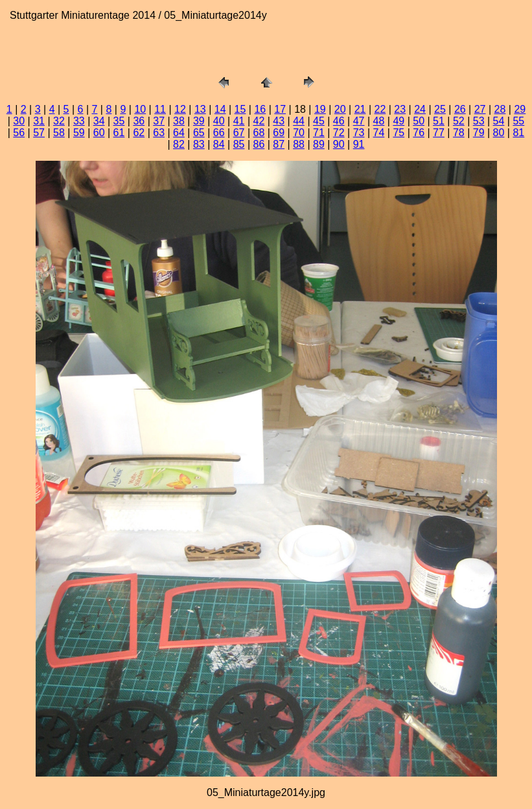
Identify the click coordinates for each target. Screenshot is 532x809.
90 (339, 144)
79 (479, 133)
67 (239, 133)
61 (119, 133)
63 (159, 133)
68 (259, 133)
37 (159, 121)
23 (400, 109)
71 (319, 133)
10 (140, 109)
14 (220, 109)
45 (319, 121)
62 (139, 133)
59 (79, 133)
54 (499, 121)
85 (239, 144)
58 (59, 133)
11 (160, 109)
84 (219, 144)
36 (139, 121)
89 (319, 144)
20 (340, 109)
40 (219, 121)
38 (179, 121)
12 (180, 109)
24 (420, 109)
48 (379, 121)
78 (459, 133)
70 (299, 133)
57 (39, 133)
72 (339, 133)
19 (320, 109)
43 (279, 121)
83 (199, 144)
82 (179, 144)
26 (460, 109)
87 (279, 144)
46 (339, 121)
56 (19, 133)
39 (199, 121)
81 (518, 133)
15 (240, 109)
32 (59, 121)
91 (359, 144)
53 (479, 121)
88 (299, 144)
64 (179, 133)
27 (480, 109)
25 (440, 109)
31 (39, 121)
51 (439, 121)
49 (399, 121)
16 (260, 109)
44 (299, 121)
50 (419, 121)
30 (19, 121)
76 (419, 133)
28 (500, 109)
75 (399, 133)
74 (379, 133)
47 (359, 121)
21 (360, 109)
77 (439, 133)
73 (359, 133)
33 (79, 121)
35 (119, 121)
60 (99, 133)
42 (259, 121)
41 (239, 121)
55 (518, 121)
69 (279, 133)
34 (99, 121)
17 (280, 109)
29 (520, 109)
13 (200, 109)
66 (219, 133)
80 (499, 133)
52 (459, 121)
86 (259, 144)
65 (199, 133)
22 (380, 109)
